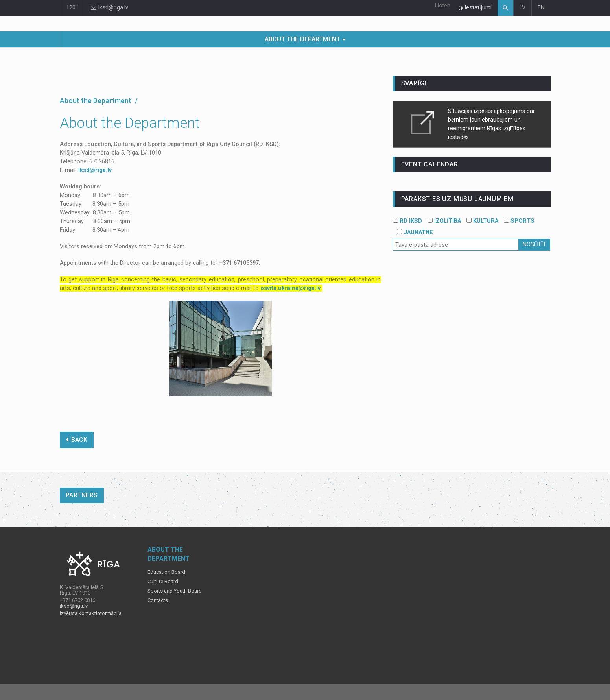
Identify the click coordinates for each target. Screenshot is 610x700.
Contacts (158, 600)
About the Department (302, 39)
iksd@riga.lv (110, 8)
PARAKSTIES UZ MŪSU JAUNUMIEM (457, 199)
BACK (77, 440)
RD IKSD (407, 221)
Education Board (166, 572)
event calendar (430, 164)
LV (522, 8)
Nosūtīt (534, 245)
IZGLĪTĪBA (444, 221)
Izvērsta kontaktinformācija (91, 613)
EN (541, 8)
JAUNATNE (415, 232)
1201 (72, 8)
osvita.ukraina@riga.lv (290, 288)
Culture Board (163, 582)
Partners (82, 495)
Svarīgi (414, 83)
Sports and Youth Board (175, 591)
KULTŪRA (482, 221)
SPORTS (519, 221)
